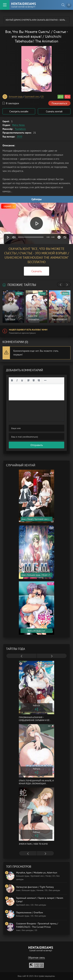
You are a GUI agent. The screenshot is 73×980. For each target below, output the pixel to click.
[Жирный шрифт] (12, 380)
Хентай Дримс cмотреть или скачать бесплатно (32, 20)
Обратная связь (36, 958)
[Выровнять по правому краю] (39, 380)
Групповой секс (32, 97)
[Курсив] (17, 380)
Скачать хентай (54, 111)
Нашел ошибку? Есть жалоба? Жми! (28, 330)
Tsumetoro (20, 129)
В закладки (11, 103)
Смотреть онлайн (19, 111)
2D (42, 97)
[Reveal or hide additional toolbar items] (45, 380)
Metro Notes (18, 125)
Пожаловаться (59, 103)
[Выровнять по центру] (34, 380)
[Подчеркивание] (22, 380)
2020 (20, 137)
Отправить (37, 445)
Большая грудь (16, 97)
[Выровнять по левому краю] (29, 380)
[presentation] (61, 285)
